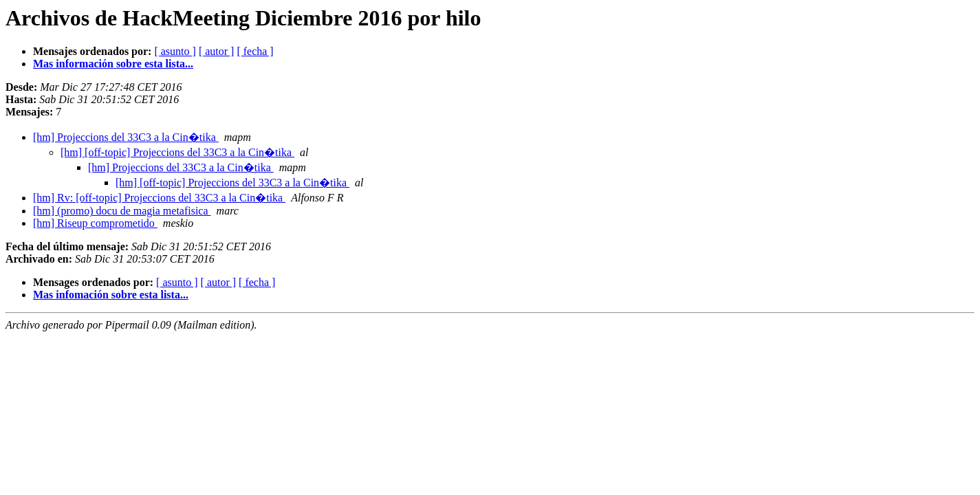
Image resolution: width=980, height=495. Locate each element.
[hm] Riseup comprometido (95, 223)
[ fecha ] (255, 51)
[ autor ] (217, 51)
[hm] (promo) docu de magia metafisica (122, 211)
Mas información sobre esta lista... (113, 64)
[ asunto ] (175, 51)
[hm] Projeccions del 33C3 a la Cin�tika (126, 137)
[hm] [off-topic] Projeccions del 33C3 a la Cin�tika (177, 152)
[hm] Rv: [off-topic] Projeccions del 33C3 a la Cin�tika (159, 198)
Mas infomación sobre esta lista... (111, 295)
